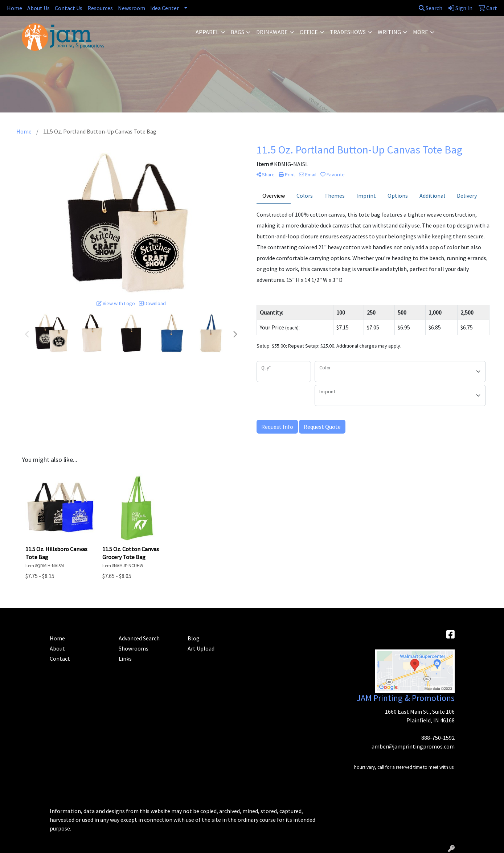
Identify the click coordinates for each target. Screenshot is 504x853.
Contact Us (69, 8)
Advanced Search (139, 638)
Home (15, 8)
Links (125, 659)
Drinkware (272, 32)
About (57, 648)
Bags (237, 32)
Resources (100, 8)
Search (431, 8)
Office (309, 32)
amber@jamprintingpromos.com (413, 746)
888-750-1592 (438, 738)
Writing (389, 32)
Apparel (207, 32)
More (421, 32)
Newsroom (132, 8)
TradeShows (348, 32)
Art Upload (201, 648)
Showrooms (134, 648)
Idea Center (165, 8)
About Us (38, 8)
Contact (60, 659)
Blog (194, 638)
